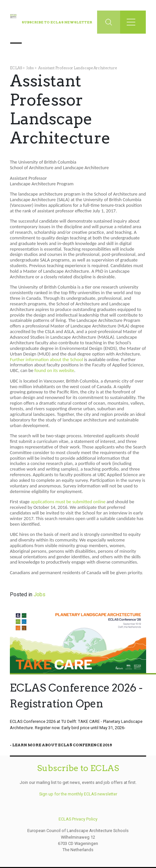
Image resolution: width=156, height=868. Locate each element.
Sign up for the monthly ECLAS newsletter (78, 794)
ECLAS (16, 68)
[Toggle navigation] (133, 22)
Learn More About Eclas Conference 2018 (62, 745)
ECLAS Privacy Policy (78, 819)
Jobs (30, 68)
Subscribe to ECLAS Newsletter (57, 22)
